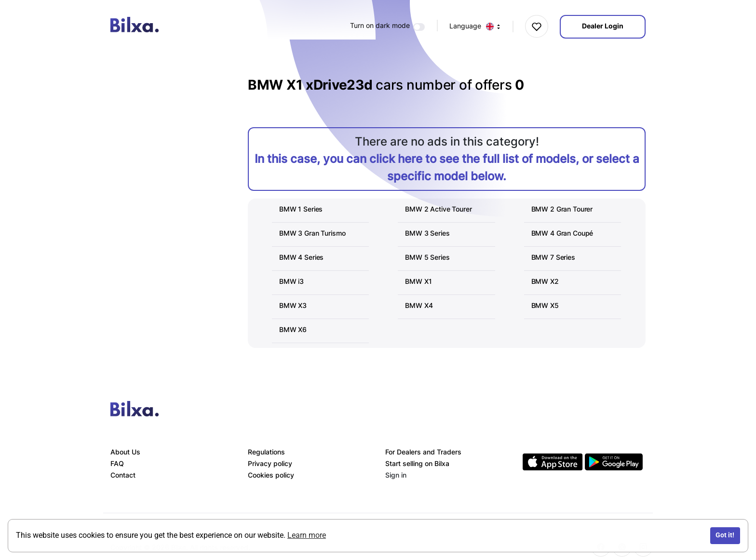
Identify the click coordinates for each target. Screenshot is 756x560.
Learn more (307, 535)
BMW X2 (545, 281)
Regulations (266, 452)
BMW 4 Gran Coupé (562, 233)
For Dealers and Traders (423, 452)
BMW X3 (293, 305)
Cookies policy (271, 475)
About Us (125, 452)
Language (475, 27)
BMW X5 (545, 305)
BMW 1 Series (301, 209)
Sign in (396, 475)
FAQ (117, 463)
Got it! (725, 535)
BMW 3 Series (427, 233)
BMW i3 (291, 281)
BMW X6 (293, 329)
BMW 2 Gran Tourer (562, 209)
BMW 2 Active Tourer (438, 209)
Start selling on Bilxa (417, 463)
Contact (123, 475)
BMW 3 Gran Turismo (312, 233)
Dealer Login (603, 26)
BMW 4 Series (301, 257)
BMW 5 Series (427, 257)
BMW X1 (418, 281)
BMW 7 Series (553, 257)
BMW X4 (419, 305)
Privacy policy (270, 463)
